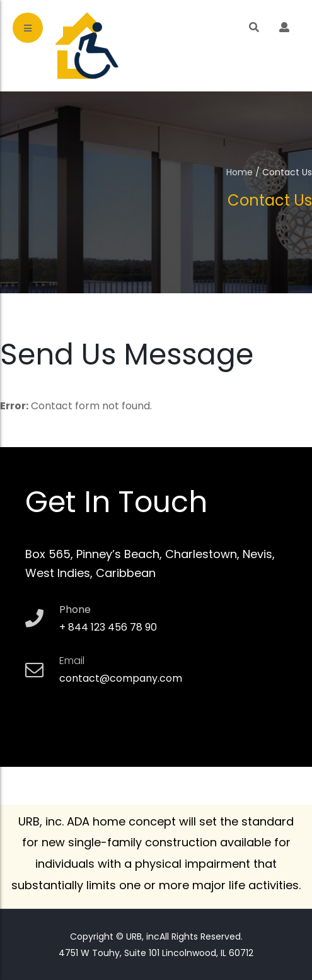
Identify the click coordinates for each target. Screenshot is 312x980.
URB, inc (142, 936)
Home (240, 172)
